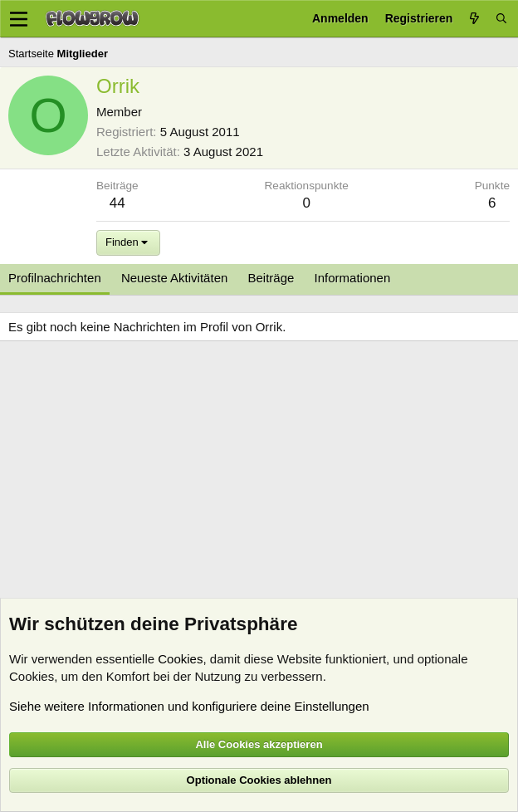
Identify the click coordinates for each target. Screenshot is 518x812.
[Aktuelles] (474, 19)
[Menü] (19, 19)
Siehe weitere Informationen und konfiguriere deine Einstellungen (189, 706)
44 (117, 203)
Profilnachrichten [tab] (55, 278)
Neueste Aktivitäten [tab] (174, 278)
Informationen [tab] (353, 278)
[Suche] (501, 19)
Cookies (180, 659)
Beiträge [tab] (271, 278)
